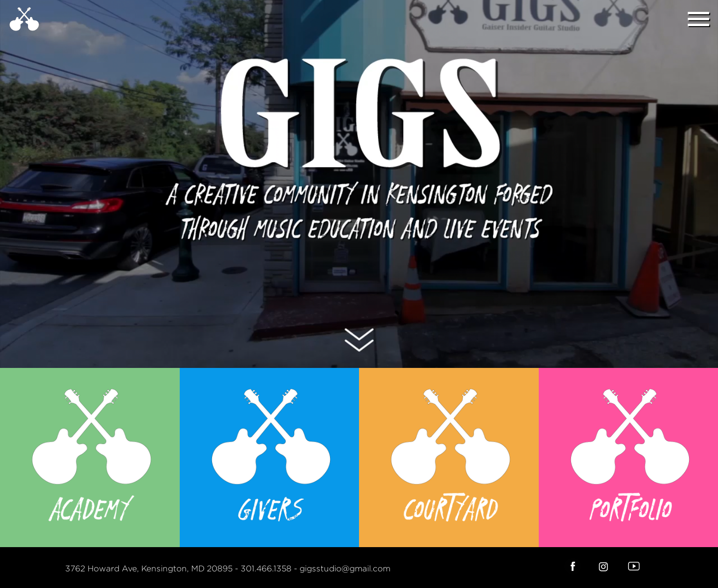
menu (699, 19)
